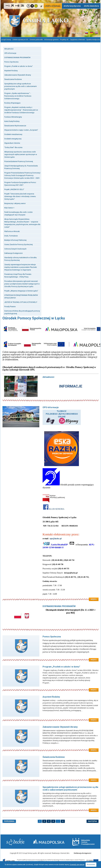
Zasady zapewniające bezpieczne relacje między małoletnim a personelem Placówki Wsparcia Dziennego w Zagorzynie (21, 267)
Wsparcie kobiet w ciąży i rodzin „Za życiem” (21, 130)
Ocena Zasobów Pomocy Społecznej (18, 244)
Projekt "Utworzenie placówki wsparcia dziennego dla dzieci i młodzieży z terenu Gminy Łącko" (20, 196)
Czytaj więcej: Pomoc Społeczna (50, 658)
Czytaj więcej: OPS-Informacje (50, 598)
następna (93, 821)
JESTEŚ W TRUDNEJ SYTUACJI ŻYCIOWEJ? (21, 302)
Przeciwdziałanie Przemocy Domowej (19, 161)
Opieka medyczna (93, 40)
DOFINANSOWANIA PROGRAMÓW (17, 57)
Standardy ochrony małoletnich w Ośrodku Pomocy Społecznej (21, 259)
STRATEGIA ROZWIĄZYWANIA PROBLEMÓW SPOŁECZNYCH (21, 296)
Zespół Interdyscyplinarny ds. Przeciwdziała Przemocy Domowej (21, 167)
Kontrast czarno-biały (32, 6)
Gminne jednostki (36, 40)
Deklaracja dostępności (82, 853)
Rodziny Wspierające (12, 103)
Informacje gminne (51, 40)
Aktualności (9, 49)
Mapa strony (77, 33)
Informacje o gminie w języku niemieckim (92, 33)
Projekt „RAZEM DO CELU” (14, 189)
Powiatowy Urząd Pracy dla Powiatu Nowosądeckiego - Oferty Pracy (18, 275)
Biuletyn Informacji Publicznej (15, 240)
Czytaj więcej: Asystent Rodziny (50, 718)
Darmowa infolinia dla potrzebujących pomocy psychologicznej (22, 312)
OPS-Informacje (10, 53)
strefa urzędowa (53, 6)
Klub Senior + (9, 208)
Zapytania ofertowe (77, 40)
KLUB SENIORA (57, 509)
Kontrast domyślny (28, 6)
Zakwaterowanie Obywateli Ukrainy (18, 75)
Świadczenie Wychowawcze (15, 125)
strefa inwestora (91, 6)
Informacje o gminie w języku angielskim (97, 33)
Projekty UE (64, 40)
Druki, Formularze (11, 236)
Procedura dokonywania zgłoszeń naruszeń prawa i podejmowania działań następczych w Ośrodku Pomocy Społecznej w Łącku (22, 284)
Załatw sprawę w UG (20, 40)
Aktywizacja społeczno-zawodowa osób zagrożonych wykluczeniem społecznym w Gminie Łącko (21, 154)
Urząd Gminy (6, 40)
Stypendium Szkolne (12, 143)
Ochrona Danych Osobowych (15, 249)
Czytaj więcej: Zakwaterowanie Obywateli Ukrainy (50, 748)
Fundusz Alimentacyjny (13, 117)
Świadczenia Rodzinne (13, 79)
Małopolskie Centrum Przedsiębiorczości (83, 842)
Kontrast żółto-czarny (36, 6)
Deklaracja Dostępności (13, 253)
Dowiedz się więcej (77, 865)
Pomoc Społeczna (11, 62)
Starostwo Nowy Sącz (15, 842)
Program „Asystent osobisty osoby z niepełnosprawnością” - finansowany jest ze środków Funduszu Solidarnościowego (21, 110)
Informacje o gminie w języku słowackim (87, 33)
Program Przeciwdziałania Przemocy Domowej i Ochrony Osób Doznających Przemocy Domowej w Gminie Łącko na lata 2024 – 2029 (22, 175)
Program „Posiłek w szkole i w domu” (19, 66)
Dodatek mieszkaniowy (13, 134)
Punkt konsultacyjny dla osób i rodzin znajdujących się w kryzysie (18, 213)
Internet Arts (65, 853)
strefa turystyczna (72, 6)
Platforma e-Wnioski (12, 231)
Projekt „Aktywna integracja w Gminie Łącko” (21, 291)
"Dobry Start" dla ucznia (13, 147)
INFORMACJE (71, 386)
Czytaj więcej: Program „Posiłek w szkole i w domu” (50, 688)
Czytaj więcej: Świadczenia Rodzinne (50, 778)
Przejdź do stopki (51, 0)
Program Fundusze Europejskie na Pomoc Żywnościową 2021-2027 (20, 184)
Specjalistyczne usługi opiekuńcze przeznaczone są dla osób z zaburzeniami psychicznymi (21, 86)
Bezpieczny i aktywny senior (15, 203)
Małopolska (49, 841)
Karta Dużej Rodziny (12, 121)
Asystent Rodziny (11, 70)
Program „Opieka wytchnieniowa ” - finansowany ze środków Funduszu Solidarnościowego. (18, 96)
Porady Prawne (10, 306)
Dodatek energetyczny (13, 139)
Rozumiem (91, 865)
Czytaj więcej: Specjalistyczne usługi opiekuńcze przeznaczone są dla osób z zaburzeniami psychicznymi (50, 809)
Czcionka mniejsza (42, 6)
